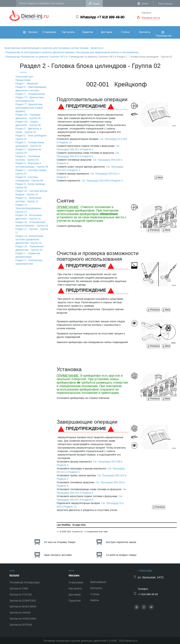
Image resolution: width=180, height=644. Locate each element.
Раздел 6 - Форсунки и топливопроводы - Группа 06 (32, 165)
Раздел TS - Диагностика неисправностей (30, 99)
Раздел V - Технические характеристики (29, 262)
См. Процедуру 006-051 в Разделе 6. (88, 148)
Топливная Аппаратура (24, 582)
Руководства (164, 38)
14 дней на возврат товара (121, 555)
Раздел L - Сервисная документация (28, 255)
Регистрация (165, 4)
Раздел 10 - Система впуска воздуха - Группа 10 (31, 193)
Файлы (95, 600)
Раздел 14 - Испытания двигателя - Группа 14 (29, 217)
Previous (153, 230)
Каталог (30, 32)
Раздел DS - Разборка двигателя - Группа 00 (28, 117)
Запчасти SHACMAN (23, 606)
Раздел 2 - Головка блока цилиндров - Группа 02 (30, 144)
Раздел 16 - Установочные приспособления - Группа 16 (32, 224)
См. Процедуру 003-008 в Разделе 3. (102, 181)
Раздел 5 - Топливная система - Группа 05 (28, 158)
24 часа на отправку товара (60, 542)
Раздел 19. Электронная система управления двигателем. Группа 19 (29, 240)
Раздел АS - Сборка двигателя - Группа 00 (28, 123)
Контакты (145, 32)
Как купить (68, 32)
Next (159, 178)
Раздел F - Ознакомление (30, 94)
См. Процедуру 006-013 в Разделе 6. (88, 155)
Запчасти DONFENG (23, 601)
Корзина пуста (151, 18)
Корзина (146, 13)
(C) (58, 532)
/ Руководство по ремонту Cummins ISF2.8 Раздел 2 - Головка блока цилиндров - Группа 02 (120, 57)
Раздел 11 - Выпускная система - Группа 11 (28, 200)
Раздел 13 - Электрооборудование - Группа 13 (29, 208)
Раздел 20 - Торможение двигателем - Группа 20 (30, 248)
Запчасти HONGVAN (23, 619)
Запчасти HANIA (20, 613)
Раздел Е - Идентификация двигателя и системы (31, 89)
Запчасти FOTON (21, 595)
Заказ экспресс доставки (58, 555)
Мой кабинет (98, 582)
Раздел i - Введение (27, 84)
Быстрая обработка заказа (121, 542)
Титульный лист (24, 77)
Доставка (107, 32)
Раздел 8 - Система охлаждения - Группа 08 (29, 179)
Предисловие (23, 80)
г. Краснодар (145, 571)
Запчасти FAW (19, 588)
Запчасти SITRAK (21, 625)
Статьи (126, 32)
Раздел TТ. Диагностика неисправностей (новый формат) (29, 108)
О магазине (49, 32)
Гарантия (87, 32)
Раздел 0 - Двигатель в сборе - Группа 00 (28, 130)
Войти (145, 4)
